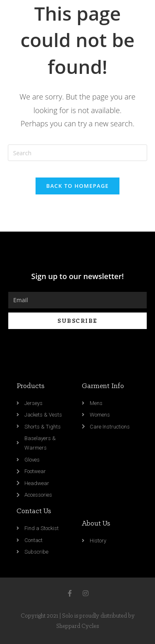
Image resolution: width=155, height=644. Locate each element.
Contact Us (34, 511)
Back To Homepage (77, 186)
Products (31, 386)
